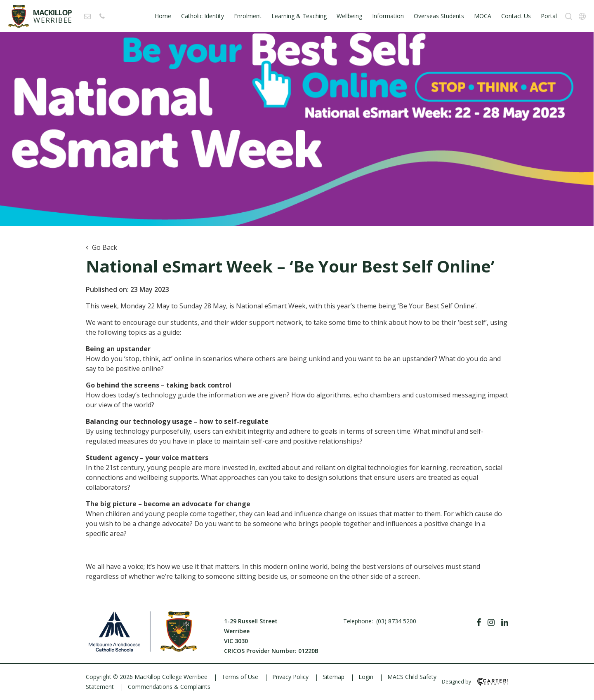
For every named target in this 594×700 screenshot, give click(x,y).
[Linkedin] (505, 622)
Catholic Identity (203, 16)
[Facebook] (479, 622)
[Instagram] (491, 622)
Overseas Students (439, 16)
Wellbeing (349, 16)
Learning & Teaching (299, 16)
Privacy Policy (290, 677)
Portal (549, 16)
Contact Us (516, 16)
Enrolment (248, 16)
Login (366, 677)
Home (163, 16)
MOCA (483, 16)
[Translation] (582, 16)
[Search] (569, 16)
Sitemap (334, 677)
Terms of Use (240, 677)
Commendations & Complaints (169, 687)
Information (388, 16)
